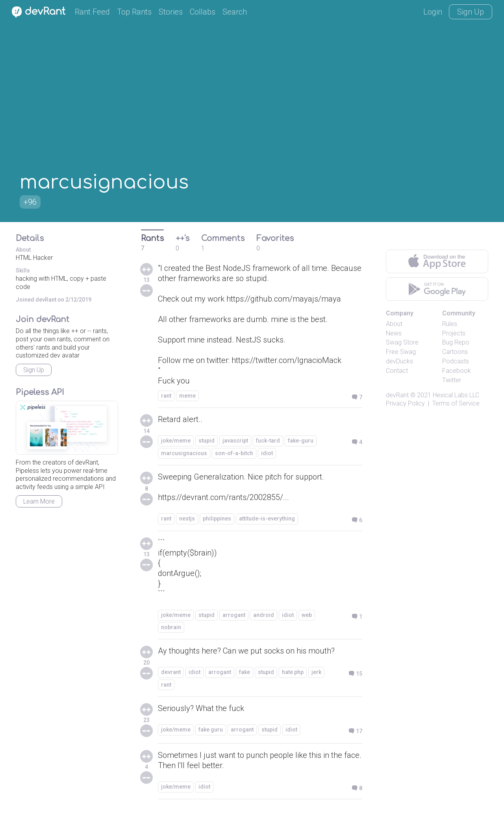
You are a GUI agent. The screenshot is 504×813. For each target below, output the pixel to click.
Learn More (39, 501)
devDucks (399, 361)
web (307, 615)
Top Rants (134, 12)
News (394, 333)
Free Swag (401, 352)
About (394, 324)
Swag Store (402, 342)
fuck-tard (268, 441)
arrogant (234, 615)
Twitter (452, 380)
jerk (316, 672)
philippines (217, 519)
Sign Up (471, 12)
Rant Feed (92, 12)
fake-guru (301, 441)
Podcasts (456, 361)
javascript (235, 441)
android (264, 615)
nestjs (187, 519)
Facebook (457, 371)
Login (433, 12)
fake (245, 672)
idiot (267, 453)
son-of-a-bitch (234, 453)
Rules (450, 324)
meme (187, 396)
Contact (397, 371)
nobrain (171, 627)
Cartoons (455, 352)
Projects (454, 333)
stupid (207, 441)
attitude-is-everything (267, 519)
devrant (171, 672)
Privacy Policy (405, 403)
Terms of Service (456, 403)
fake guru (211, 730)
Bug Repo (456, 342)
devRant (397, 395)
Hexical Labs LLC (456, 395)
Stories (171, 12)
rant (166, 396)
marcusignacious (184, 453)
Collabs (203, 12)
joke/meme (176, 441)
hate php (293, 672)
